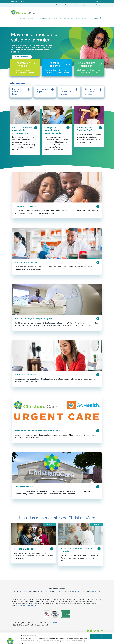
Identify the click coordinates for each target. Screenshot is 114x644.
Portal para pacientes (25, 375)
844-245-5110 (44, 592)
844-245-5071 (96, 592)
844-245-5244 (79, 592)
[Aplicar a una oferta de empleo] (93, 92)
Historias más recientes (25, 549)
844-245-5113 (59, 592)
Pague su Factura (68, 18)
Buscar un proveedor (81, 18)
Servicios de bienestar (28, 18)
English (15, 1)
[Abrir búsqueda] (97, 18)
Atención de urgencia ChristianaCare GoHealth (38, 431)
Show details (24, 641)
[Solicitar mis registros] (45, 92)
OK (101, 626)
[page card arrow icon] (36, 128)
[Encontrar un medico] (25, 67)
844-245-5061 (23, 592)
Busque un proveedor (25, 206)
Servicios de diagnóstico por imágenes (34, 318)
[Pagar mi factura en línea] (21, 92)
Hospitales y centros (25, 487)
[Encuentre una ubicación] (89, 67)
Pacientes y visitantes (44, 18)
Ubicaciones (57, 18)
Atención (15, 18)
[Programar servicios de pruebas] (69, 92)
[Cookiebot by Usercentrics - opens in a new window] (10, 641)
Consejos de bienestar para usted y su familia (53, 130)
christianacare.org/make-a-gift (26, 605)
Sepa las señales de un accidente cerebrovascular (22, 130)
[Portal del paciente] (57, 67)
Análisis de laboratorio (26, 262)
